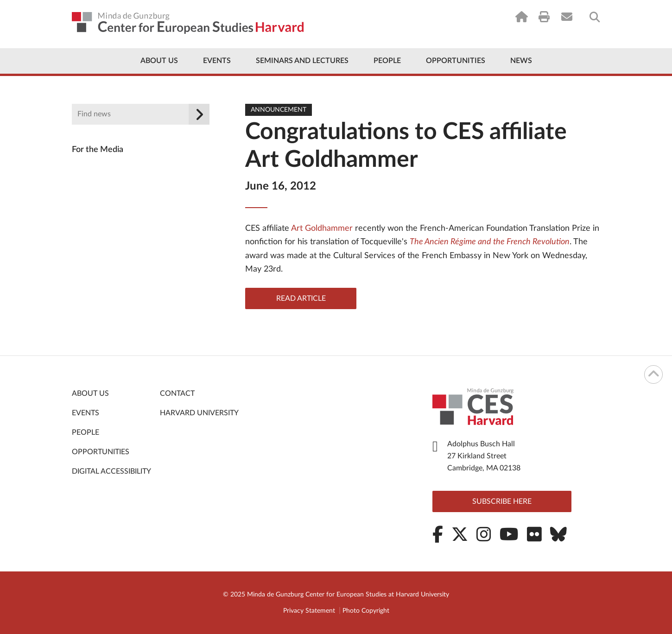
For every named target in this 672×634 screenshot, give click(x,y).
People (387, 61)
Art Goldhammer (322, 228)
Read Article (301, 298)
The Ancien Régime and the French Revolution (490, 242)
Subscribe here (502, 501)
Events (217, 61)
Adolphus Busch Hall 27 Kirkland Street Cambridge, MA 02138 (484, 456)
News (521, 61)
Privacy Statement (309, 611)
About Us (159, 61)
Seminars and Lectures (302, 61)
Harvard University (199, 413)
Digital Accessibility (111, 471)
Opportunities (456, 61)
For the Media (98, 150)
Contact (177, 393)
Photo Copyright (366, 611)
